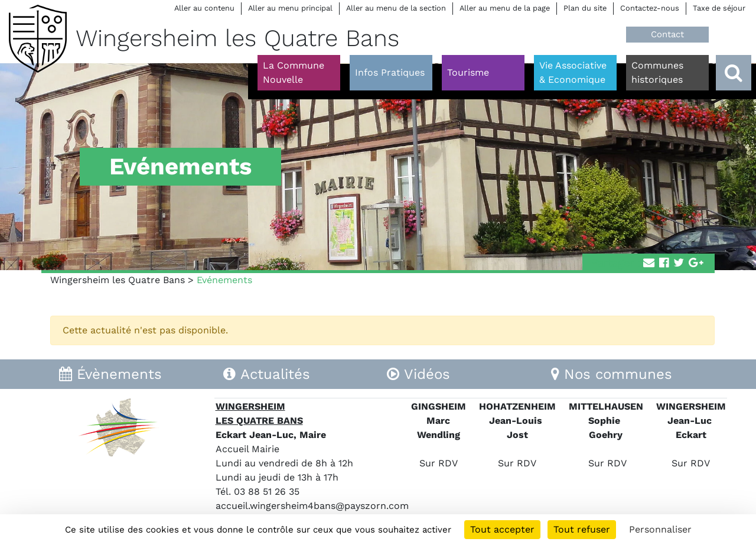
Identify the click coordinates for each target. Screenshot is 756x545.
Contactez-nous (650, 8)
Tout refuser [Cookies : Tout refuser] (582, 529)
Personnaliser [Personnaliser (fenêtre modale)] (660, 529)
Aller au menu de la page (505, 8)
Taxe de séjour (719, 8)
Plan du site (585, 8)
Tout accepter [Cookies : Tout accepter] (502, 529)
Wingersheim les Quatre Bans (118, 280)
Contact (667, 34)
